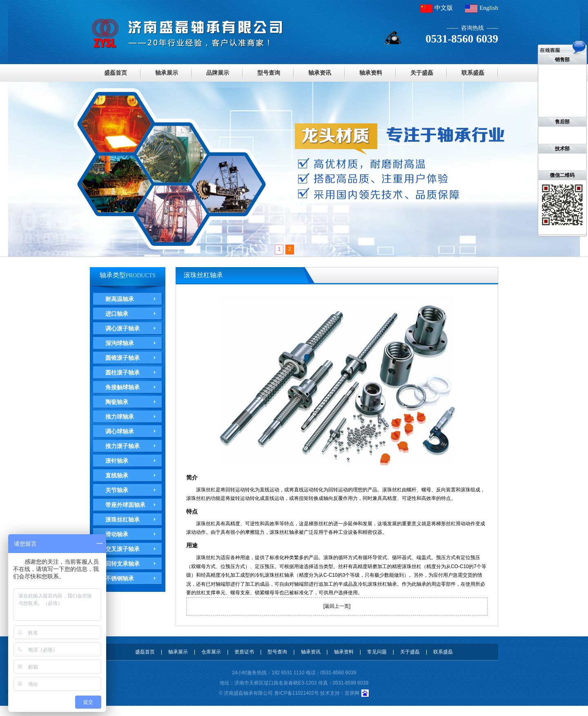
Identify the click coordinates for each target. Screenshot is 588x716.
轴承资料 (371, 73)
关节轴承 (117, 490)
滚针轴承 (117, 461)
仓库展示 (211, 652)
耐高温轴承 (120, 299)
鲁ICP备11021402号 (297, 693)
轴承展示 (167, 73)
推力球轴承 (120, 417)
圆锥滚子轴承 (122, 358)
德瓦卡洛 (4, 711)
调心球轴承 (120, 431)
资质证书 (244, 652)
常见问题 (377, 652)
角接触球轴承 (122, 387)
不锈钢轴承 (120, 578)
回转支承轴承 (122, 564)
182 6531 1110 (288, 673)
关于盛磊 (422, 73)
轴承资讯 (320, 73)
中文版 (444, 8)
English (489, 8)
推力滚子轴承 (122, 446)
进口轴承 (117, 314)
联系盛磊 (473, 73)
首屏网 (352, 693)
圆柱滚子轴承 (122, 372)
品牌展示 (218, 73)
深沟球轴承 (120, 343)
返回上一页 (337, 606)
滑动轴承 (117, 534)
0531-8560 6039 (338, 673)
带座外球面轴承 (125, 505)
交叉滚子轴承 (122, 549)
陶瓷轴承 (117, 402)
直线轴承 (117, 475)
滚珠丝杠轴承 (122, 520)
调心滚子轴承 (122, 328)
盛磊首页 (116, 73)
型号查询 (269, 73)
